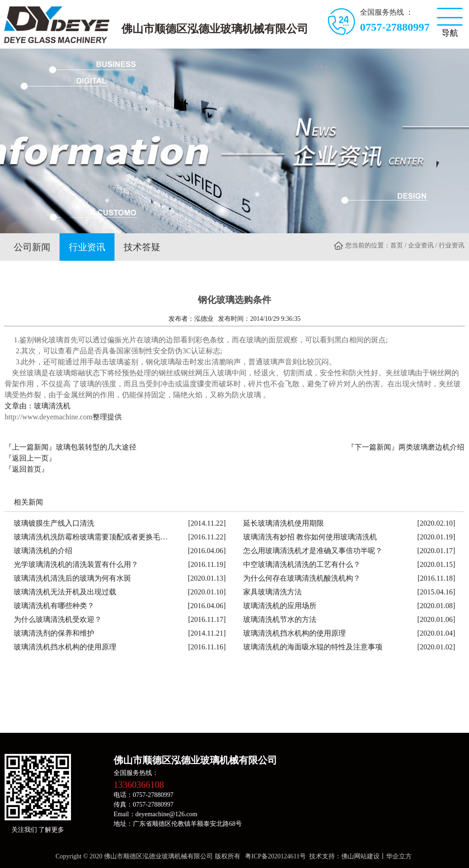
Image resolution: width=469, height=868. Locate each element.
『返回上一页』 (30, 456)
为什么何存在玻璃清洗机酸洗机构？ (302, 576)
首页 (397, 245)
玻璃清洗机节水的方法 (280, 618)
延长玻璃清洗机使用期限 (284, 521)
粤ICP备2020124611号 (275, 854)
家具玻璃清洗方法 (273, 590)
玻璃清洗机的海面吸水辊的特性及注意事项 (313, 645)
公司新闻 (30, 246)
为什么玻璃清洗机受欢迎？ (58, 618)
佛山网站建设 (360, 854)
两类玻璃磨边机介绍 (431, 445)
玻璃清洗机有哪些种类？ (54, 604)
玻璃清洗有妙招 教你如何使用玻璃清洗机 (310, 535)
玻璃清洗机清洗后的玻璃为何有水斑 (72, 576)
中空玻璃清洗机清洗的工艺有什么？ (302, 563)
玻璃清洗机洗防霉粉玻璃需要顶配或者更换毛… (91, 535)
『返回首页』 (27, 467)
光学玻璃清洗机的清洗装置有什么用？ (76, 563)
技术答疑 (133, 246)
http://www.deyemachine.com (49, 415)
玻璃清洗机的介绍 (43, 549)
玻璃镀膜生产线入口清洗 (54, 521)
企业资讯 (421, 245)
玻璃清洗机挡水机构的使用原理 (294, 631)
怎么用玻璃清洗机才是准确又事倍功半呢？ (313, 549)
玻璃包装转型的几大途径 (96, 445)
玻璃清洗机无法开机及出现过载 (65, 590)
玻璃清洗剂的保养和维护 (54, 631)
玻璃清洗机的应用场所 (280, 604)
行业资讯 (82, 246)
